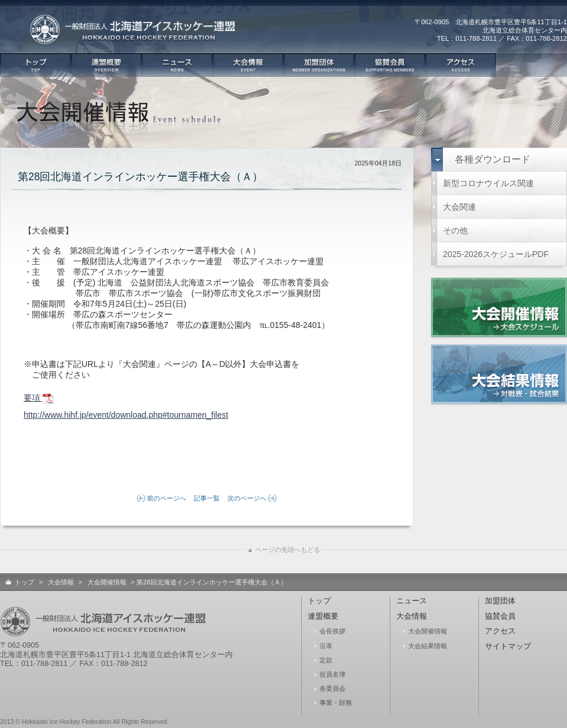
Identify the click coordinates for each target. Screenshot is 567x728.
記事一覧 (207, 498)
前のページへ (167, 498)
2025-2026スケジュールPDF (496, 254)
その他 (455, 230)
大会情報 (248, 65)
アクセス (461, 65)
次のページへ (247, 498)
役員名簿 (333, 674)
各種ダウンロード (493, 159)
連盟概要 (106, 65)
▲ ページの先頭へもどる (283, 550)
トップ (35, 65)
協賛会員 (390, 65)
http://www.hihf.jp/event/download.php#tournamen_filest (126, 415)
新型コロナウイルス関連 (488, 183)
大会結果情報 (428, 646)
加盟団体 (319, 65)
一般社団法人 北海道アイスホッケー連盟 (136, 35)
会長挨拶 (333, 631)
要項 (39, 399)
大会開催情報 (107, 582)
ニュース (177, 65)
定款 (326, 660)
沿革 (326, 646)
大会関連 (460, 207)
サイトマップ (508, 646)
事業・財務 (336, 703)
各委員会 (333, 688)
